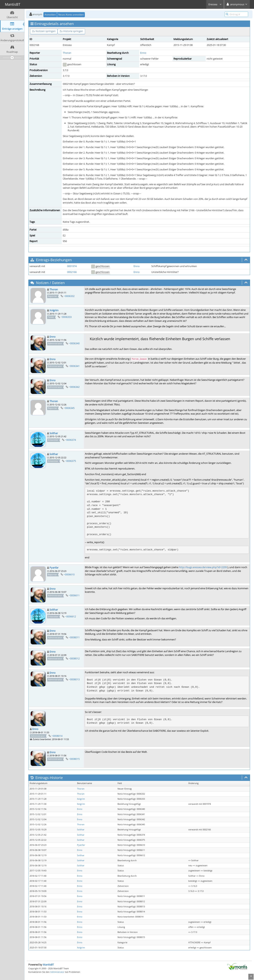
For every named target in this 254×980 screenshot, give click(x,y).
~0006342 (74, 387)
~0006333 (66, 317)
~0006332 (69, 296)
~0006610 (69, 574)
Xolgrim (54, 310)
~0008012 (74, 658)
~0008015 (74, 759)
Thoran (67, 53)
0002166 (72, 272)
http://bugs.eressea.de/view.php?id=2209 (203, 567)
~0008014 (57, 736)
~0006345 (69, 408)
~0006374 (70, 440)
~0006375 (70, 461)
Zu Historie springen (71, 31)
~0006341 (74, 366)
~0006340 (74, 343)
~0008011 (74, 637)
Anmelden (50, 15)
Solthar (54, 433)
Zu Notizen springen (44, 31)
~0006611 (74, 595)
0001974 (72, 266)
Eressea (215, 4)
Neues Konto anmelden (71, 15)
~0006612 (70, 616)
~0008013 (74, 679)
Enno (143, 53)
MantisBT (48, 965)
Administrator (57, 972)
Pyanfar (54, 568)
